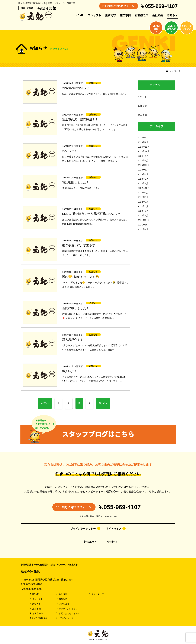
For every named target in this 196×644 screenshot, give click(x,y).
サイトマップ (116, 528)
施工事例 (125, 15)
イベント (142, 97)
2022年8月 (143, 197)
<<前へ (45, 403)
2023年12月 (144, 165)
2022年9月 (143, 193)
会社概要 (158, 15)
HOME (79, 15)
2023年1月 (143, 183)
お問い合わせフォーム (68, 613)
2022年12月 (144, 188)
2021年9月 (143, 229)
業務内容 (110, 15)
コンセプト (94, 15)
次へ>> (103, 403)
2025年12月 (144, 138)
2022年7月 (143, 202)
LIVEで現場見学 (38, 618)
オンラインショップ (67, 608)
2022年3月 (143, 211)
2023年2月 (143, 179)
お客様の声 (141, 15)
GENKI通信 (63, 604)
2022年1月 (143, 215)
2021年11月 (144, 220)
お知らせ (172, 15)
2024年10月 (144, 151)
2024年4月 (143, 156)
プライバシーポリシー (85, 528)
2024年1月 (143, 161)
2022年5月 (143, 206)
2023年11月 (144, 170)
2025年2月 (143, 142)
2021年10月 (144, 225)
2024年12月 (144, 147)
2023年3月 (143, 174)
